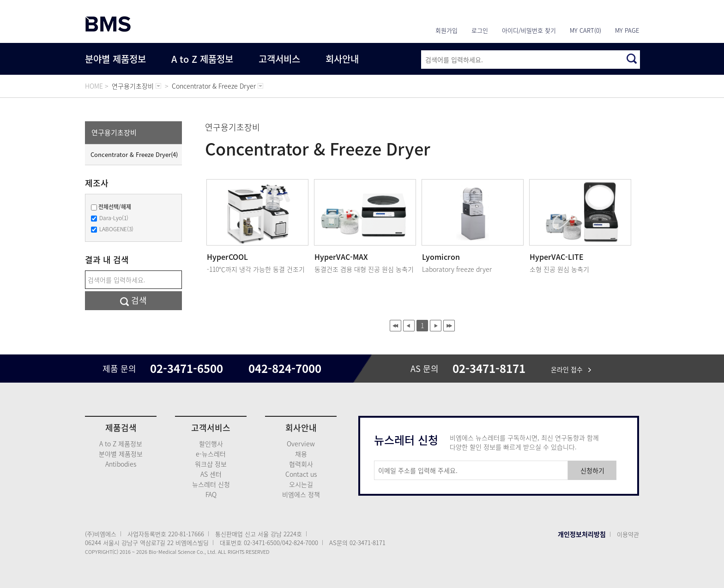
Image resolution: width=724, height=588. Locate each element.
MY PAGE (627, 30)
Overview (301, 444)
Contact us (301, 474)
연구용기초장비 (114, 132)
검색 (133, 300)
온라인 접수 (571, 369)
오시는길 (301, 484)
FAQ (211, 494)
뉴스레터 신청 (211, 484)
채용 (301, 454)
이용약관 (628, 534)
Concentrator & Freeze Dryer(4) (134, 154)
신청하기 (592, 470)
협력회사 (301, 464)
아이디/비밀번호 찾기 (529, 30)
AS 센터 (211, 474)
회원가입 (446, 30)
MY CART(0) (585, 30)
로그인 (480, 30)
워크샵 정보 (211, 464)
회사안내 (342, 59)
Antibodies (121, 464)
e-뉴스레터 (211, 454)
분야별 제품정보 (115, 59)
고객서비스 (279, 59)
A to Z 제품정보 (202, 59)
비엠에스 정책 (301, 494)
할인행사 (211, 444)
